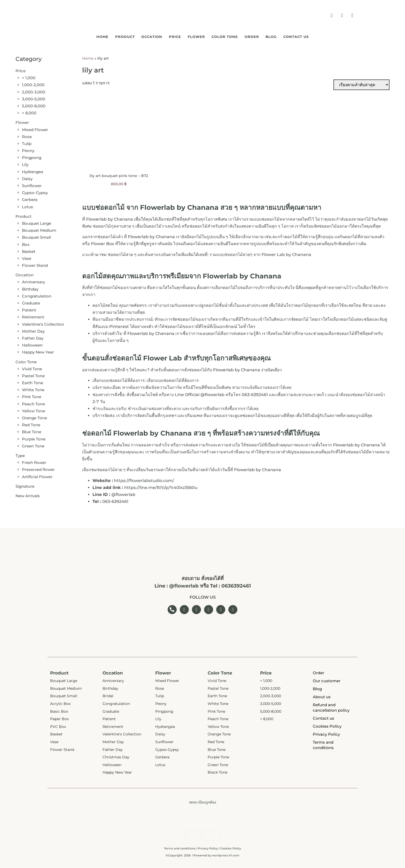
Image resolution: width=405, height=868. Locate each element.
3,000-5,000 (34, 98)
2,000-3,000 (34, 91)
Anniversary (33, 281)
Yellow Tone (34, 410)
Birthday (30, 288)
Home (73, 36)
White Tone (33, 389)
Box (26, 243)
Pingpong (32, 156)
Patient (29, 309)
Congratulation (37, 295)
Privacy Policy (208, 849)
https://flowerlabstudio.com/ (144, 480)
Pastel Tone (33, 375)
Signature (25, 485)
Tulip (27, 143)
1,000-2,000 (33, 84)
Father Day (33, 337)
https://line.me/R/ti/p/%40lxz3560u (161, 487)
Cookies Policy (231, 849)
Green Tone (33, 445)
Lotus (28, 206)
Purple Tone (34, 438)
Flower (196, 36)
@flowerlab (184, 585)
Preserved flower (38, 469)
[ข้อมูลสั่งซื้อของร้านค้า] (361, 84)
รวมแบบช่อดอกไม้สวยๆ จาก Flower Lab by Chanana (260, 254)
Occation (137, 36)
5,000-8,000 (34, 105)
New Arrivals (28, 495)
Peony (28, 150)
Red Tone (31, 424)
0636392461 (236, 585)
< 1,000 (29, 77)
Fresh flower (34, 461)
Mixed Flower (35, 129)
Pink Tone (32, 396)
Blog (293, 36)
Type (20, 455)
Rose (27, 136)
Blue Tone (32, 431)
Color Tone (232, 36)
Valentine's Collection (43, 323)
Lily (25, 164)
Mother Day (33, 330)
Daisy (27, 178)
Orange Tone (34, 417)
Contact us (325, 36)
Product (103, 36)
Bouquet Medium (39, 229)
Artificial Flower (37, 476)
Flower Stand (35, 264)
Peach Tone (33, 403)
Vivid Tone (32, 368)
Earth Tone (33, 382)
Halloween (32, 344)
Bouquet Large (37, 222)
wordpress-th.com (226, 856)
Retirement (33, 316)
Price (168, 36)
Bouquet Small (36, 236)
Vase (27, 257)
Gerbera (30, 199)
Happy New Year (38, 351)
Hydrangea (33, 171)
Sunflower (32, 185)
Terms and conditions (180, 849)
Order (267, 36)
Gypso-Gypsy (35, 192)
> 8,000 (29, 112)
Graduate (31, 302)
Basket (29, 250)
